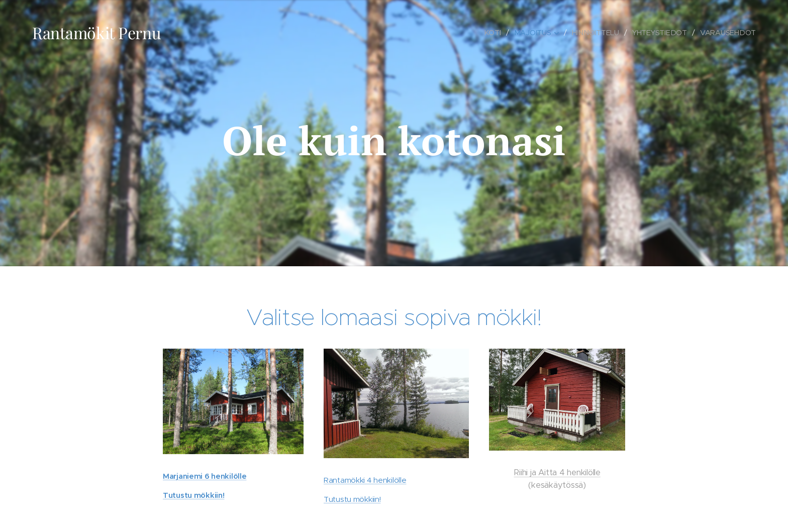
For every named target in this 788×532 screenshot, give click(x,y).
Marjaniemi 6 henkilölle (205, 475)
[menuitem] (495, 33)
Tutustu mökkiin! (193, 495)
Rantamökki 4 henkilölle (365, 480)
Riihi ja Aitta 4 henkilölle (557, 472)
